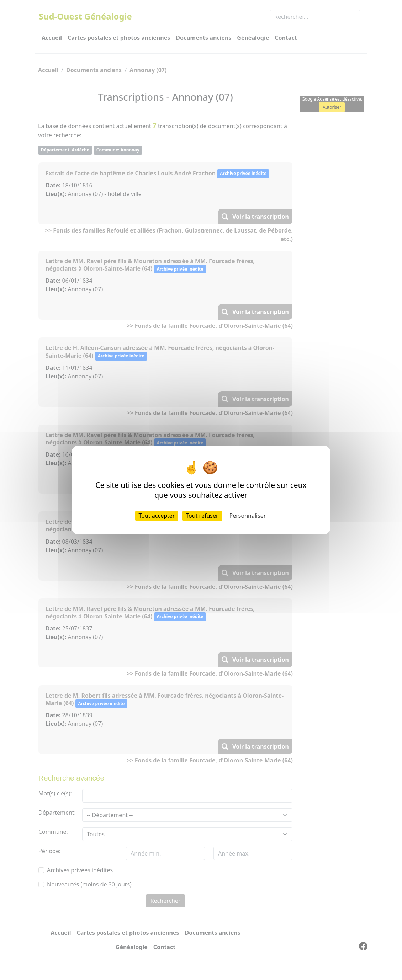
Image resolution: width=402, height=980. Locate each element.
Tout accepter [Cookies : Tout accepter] (157, 516)
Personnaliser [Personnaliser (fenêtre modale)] (248, 516)
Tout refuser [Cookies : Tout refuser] (202, 516)
